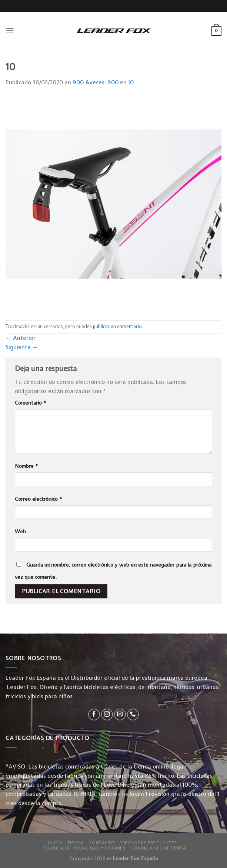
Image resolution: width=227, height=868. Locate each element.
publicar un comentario (117, 326)
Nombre (26, 466)
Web (20, 531)
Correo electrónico (39, 499)
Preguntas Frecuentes (148, 843)
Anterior (21, 338)
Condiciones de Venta (158, 848)
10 (131, 82)
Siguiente (22, 347)
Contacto (102, 843)
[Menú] (10, 31)
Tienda (76, 843)
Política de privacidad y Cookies (84, 848)
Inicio (55, 843)
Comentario (31, 403)
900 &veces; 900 (96, 82)
